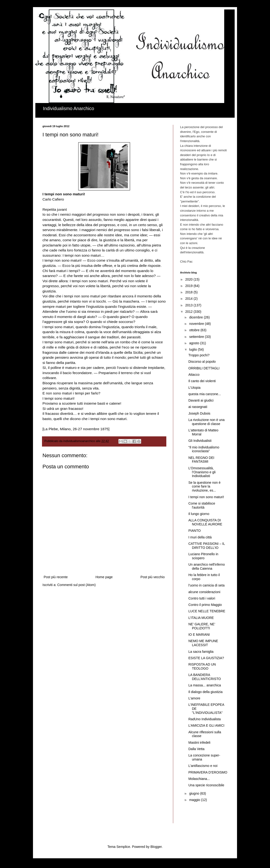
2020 (189, 279)
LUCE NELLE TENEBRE (207, 611)
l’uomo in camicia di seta (207, 585)
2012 (189, 312)
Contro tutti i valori (202, 598)
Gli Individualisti (200, 441)
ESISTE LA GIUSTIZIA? (206, 658)
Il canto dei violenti (202, 381)
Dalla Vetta (196, 749)
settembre (197, 337)
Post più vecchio (153, 577)
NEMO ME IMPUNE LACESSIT (203, 643)
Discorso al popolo (202, 362)
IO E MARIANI (199, 635)
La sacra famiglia (201, 652)
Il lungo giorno (199, 514)
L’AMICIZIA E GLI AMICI (206, 725)
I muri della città (200, 537)
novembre (197, 324)
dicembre (196, 317)
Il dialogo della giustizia (205, 692)
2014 (189, 299)
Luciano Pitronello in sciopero (203, 556)
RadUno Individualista (205, 719)
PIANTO (195, 531)
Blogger (156, 847)
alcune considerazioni (204, 592)
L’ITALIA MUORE (201, 618)
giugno (195, 793)
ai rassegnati (198, 407)
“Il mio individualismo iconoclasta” (204, 449)
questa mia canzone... (205, 394)
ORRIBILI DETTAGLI (204, 368)
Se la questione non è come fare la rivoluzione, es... (204, 487)
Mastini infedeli (199, 743)
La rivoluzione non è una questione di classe (207, 422)
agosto (195, 343)
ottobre (195, 330)
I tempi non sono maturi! (206, 497)
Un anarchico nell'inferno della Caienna (207, 566)
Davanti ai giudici (201, 400)
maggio (195, 800)
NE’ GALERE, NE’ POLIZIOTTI (202, 626)
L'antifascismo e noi (203, 766)
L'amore (194, 698)
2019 (189, 286)
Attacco (194, 375)
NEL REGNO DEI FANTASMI (201, 460)
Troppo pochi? (199, 355)
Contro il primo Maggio (205, 605)
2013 (189, 305)
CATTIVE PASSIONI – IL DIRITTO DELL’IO (207, 546)
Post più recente (56, 577)
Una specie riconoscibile (206, 785)
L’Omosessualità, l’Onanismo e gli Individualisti (202, 472)
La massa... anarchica (205, 685)
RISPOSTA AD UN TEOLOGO (202, 666)
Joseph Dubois (199, 413)
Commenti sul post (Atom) (76, 585)
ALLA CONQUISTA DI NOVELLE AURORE (205, 522)
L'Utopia (194, 388)
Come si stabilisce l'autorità (202, 505)
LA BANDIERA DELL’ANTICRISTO (205, 677)
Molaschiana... (199, 779)
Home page (104, 577)
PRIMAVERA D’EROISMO (208, 772)
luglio (193, 349)
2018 (189, 292)
